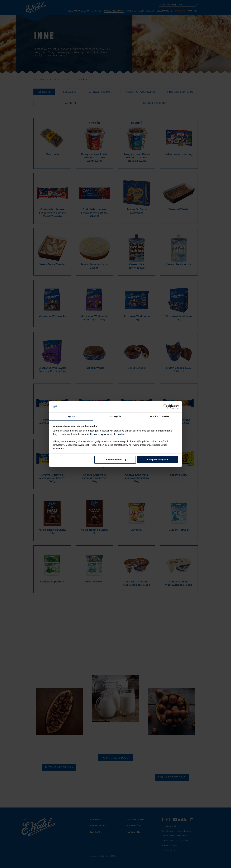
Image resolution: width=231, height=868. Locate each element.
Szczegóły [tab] (115, 416)
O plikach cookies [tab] (160, 416)
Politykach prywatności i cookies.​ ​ (106, 434)
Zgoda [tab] (71, 416)
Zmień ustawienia (115, 460)
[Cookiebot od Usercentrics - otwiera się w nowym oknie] (166, 407)
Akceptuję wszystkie (158, 460)
